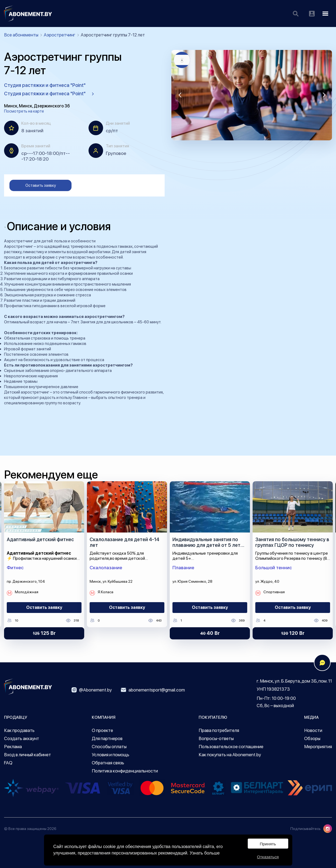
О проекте (102, 730)
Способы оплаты (109, 747)
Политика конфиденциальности (125, 771)
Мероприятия (318, 747)
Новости (313, 730)
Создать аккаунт (22, 738)
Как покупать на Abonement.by (230, 755)
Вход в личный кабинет (28, 755)
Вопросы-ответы (216, 738)
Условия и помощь (111, 755)
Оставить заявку (41, 185)
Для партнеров (107, 738)
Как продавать (19, 730)
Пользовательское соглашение (231, 747)
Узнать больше (205, 852)
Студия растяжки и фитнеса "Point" (45, 85)
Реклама (13, 747)
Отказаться (268, 856)
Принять (268, 843)
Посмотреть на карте (24, 111)
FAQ (8, 763)
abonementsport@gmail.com (153, 690)
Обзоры (312, 738)
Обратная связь (108, 763)
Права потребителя (219, 730)
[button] (180, 95)
